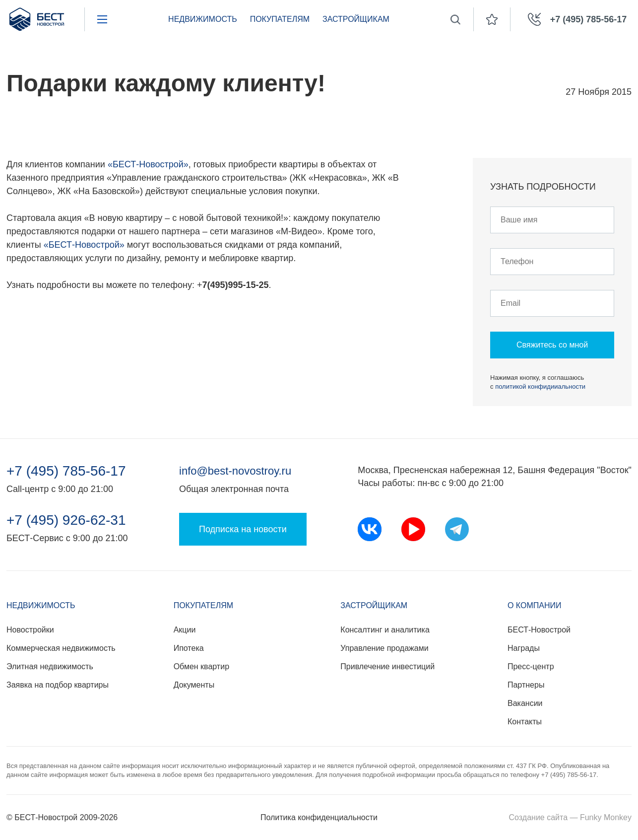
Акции (185, 630)
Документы (194, 685)
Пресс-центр (531, 666)
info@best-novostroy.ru (235, 471)
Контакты (525, 722)
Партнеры (526, 685)
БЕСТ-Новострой (539, 630)
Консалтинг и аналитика (385, 630)
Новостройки (30, 630)
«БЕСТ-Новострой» (148, 164)
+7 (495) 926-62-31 (66, 520)
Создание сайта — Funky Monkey (570, 817)
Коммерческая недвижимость (61, 648)
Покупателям (280, 19)
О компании (535, 605)
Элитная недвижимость (50, 666)
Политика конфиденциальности (319, 817)
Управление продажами (384, 648)
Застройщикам (356, 19)
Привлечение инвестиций (387, 666)
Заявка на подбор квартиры (58, 685)
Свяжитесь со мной (552, 345)
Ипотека (189, 648)
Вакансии (525, 703)
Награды (524, 648)
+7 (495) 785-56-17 (66, 471)
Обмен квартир (201, 666)
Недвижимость (203, 19)
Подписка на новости (243, 529)
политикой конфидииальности (540, 386)
